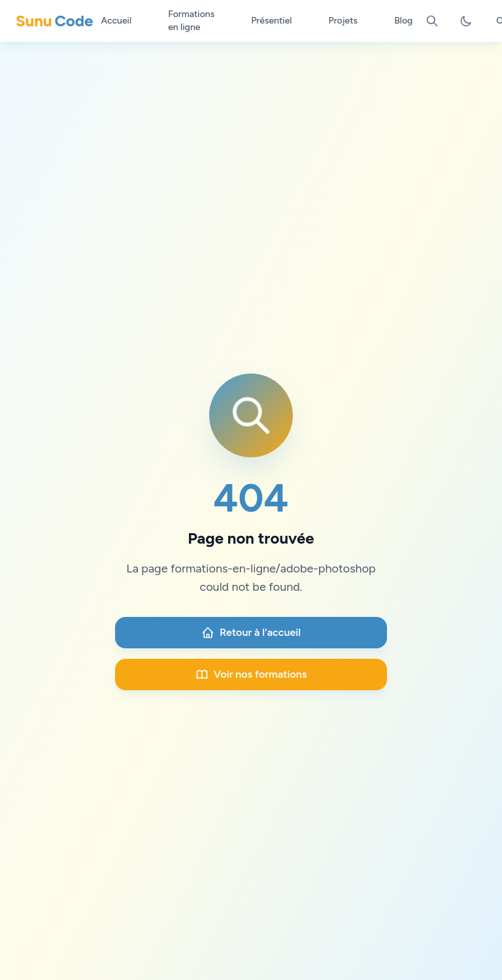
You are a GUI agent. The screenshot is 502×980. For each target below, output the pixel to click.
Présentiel (271, 21)
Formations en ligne (191, 21)
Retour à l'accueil (251, 633)
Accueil (116, 21)
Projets (343, 21)
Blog (403, 21)
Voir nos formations (251, 674)
